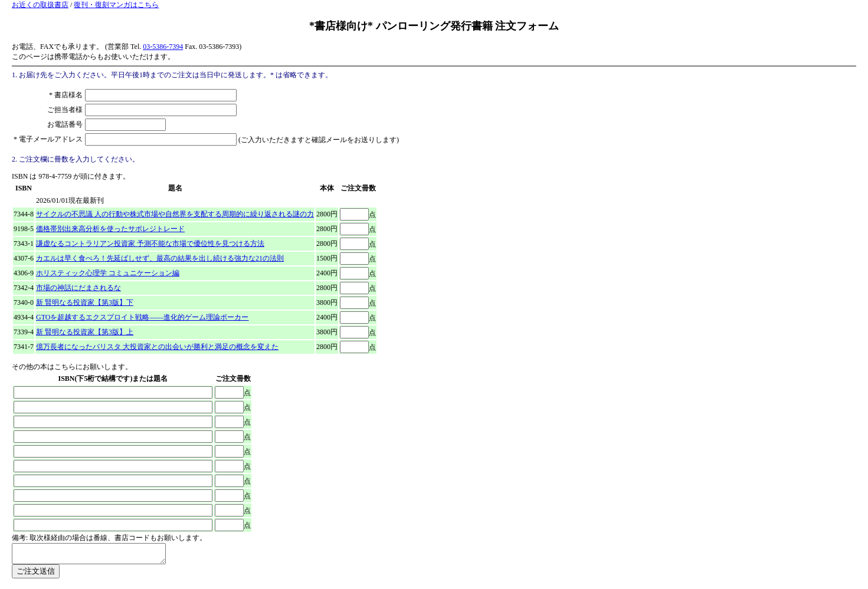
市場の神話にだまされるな (78, 288)
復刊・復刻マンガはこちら (116, 5)
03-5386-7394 (163, 47)
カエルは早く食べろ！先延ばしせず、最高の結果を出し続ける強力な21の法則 (160, 258)
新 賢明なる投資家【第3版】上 (85, 332)
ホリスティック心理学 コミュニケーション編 (108, 273)
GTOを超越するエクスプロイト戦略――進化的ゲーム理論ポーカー (142, 317)
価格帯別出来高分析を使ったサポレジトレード (110, 229)
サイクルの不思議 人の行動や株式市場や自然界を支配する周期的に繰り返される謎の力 (175, 214)
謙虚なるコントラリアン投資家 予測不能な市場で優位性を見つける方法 (150, 244)
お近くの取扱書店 (40, 5)
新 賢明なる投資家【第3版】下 (85, 302)
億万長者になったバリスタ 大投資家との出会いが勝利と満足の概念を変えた (157, 347)
